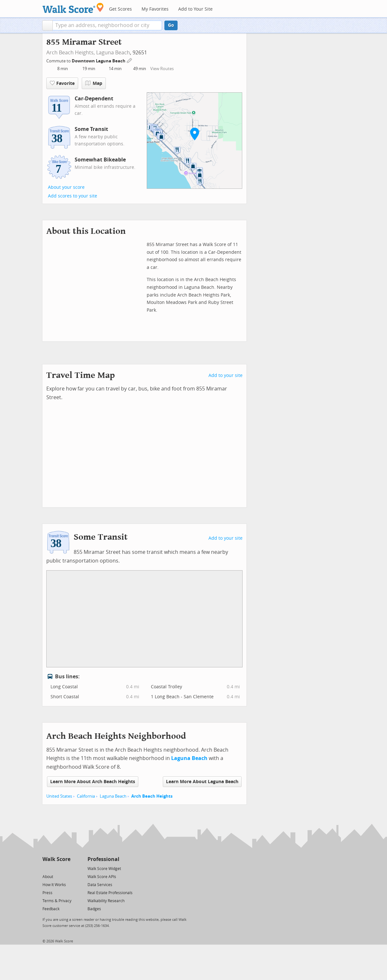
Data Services (100, 885)
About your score (66, 187)
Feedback (51, 909)
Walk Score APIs (102, 877)
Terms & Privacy (57, 901)
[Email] (66, 868)
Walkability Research (106, 901)
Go (171, 25)
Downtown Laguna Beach (99, 61)
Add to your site (226, 376)
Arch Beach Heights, (71, 53)
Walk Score (56, 859)
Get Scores (120, 9)
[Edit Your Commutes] (130, 60)
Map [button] (94, 83)
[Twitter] (46, 868)
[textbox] (107, 25)
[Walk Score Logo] (73, 8)
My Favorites (155, 9)
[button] (47, 25)
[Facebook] (56, 868)
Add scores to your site (73, 196)
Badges (94, 909)
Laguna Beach (113, 53)
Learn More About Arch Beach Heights (93, 782)
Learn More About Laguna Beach (202, 782)
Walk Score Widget (104, 869)
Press (47, 893)
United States (59, 796)
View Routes (162, 69)
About (48, 877)
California (86, 796)
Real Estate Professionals (110, 893)
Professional (103, 859)
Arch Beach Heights (152, 796)
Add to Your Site (195, 9)
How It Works (54, 885)
